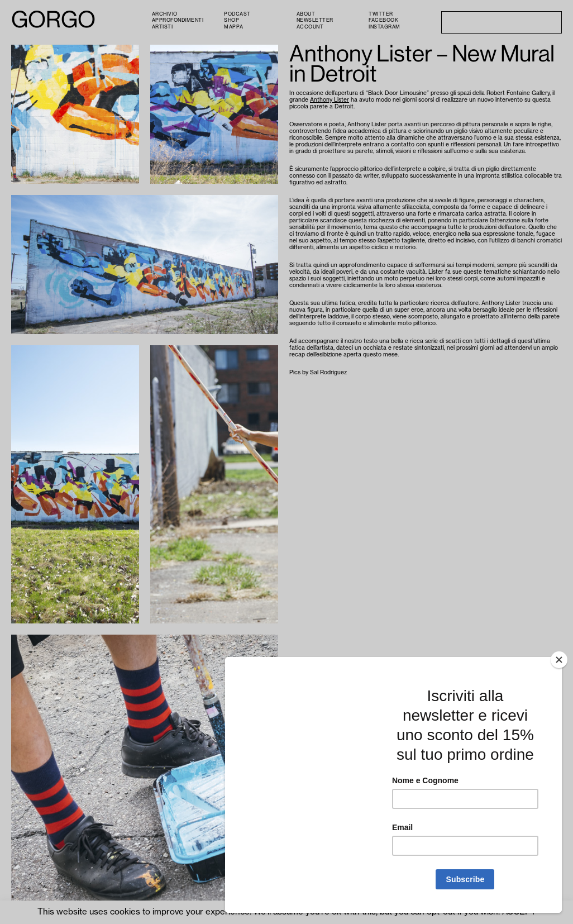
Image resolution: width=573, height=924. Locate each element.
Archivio (165, 14)
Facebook (383, 20)
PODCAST (237, 14)
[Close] (559, 660)
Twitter (381, 14)
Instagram (385, 27)
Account (310, 27)
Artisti (163, 27)
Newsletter (315, 20)
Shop (231, 20)
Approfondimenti (178, 20)
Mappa (234, 27)
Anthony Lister (330, 100)
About (306, 14)
